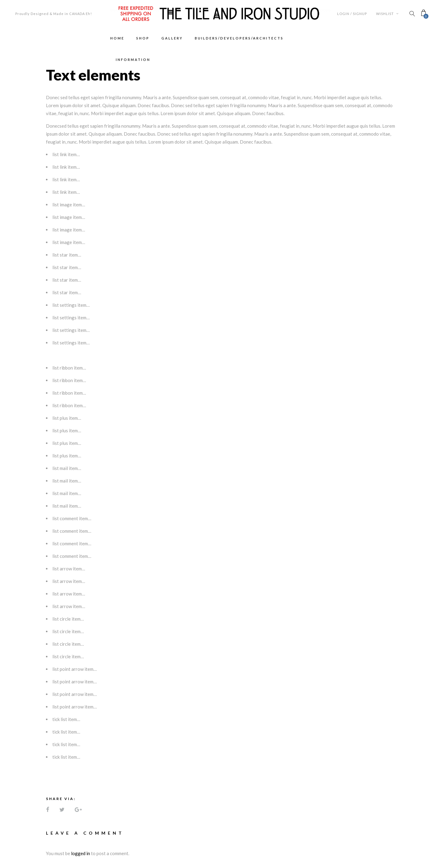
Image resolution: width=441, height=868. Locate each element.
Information (133, 60)
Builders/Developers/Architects (239, 38)
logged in (81, 853)
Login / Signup (352, 14)
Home (117, 38)
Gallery (172, 38)
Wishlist (387, 14)
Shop (143, 38)
